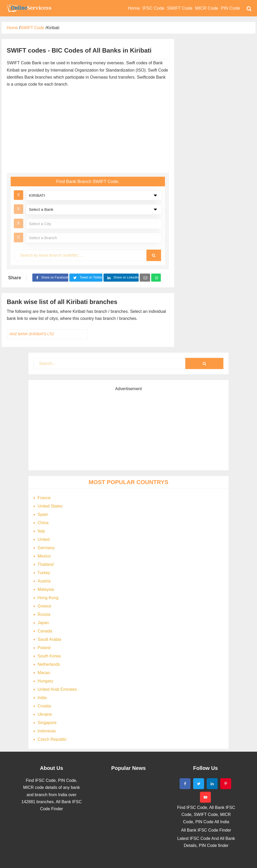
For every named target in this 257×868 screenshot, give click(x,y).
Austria (44, 581)
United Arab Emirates (57, 689)
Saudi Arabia (49, 639)
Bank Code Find (29, 8)
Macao (44, 673)
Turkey (44, 573)
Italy (41, 531)
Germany (46, 548)
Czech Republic (52, 739)
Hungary (45, 681)
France (44, 498)
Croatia (44, 706)
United (44, 539)
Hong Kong (48, 598)
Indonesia (47, 731)
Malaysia (46, 589)
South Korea (49, 656)
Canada (45, 631)
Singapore (47, 723)
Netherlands (49, 664)
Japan (43, 623)
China (43, 523)
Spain (43, 514)
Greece (44, 606)
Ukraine (45, 714)
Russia (44, 614)
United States (50, 506)
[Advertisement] (95, 131)
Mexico (44, 556)
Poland (44, 648)
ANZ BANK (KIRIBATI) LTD (32, 334)
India (42, 698)
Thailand (45, 564)
